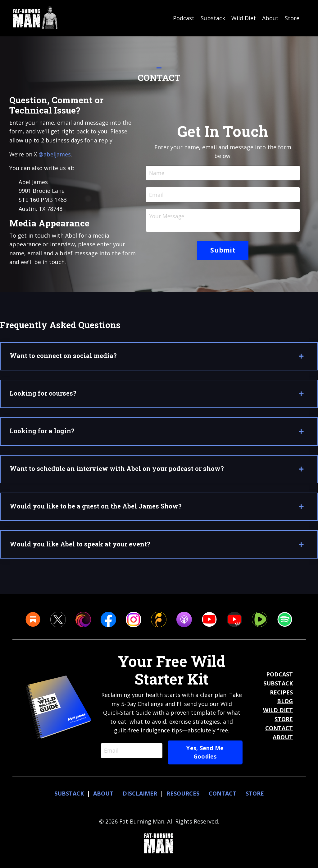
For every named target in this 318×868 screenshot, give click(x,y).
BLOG (285, 705)
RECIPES (281, 696)
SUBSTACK (278, 687)
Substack (213, 18)
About (270, 18)
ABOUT (283, 740)
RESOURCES (183, 797)
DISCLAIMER (140, 797)
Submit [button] (223, 251)
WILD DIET (278, 714)
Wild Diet (244, 18)
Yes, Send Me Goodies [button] (206, 756)
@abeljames (55, 154)
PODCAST (279, 678)
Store (292, 18)
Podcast (184, 18)
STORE (284, 723)
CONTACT (279, 732)
